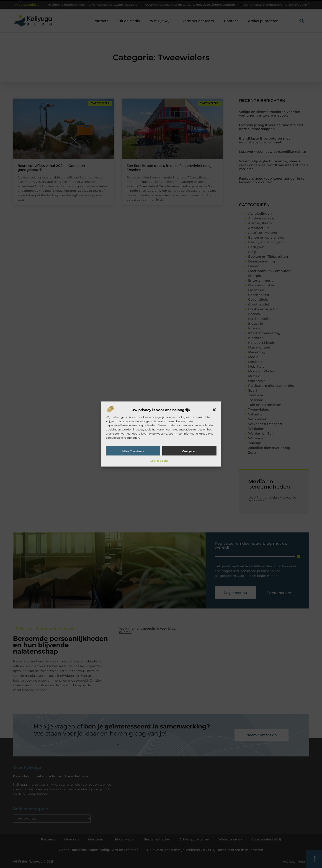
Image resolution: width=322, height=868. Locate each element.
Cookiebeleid (159, 461)
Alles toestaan (133, 451)
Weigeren (189, 451)
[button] (214, 410)
